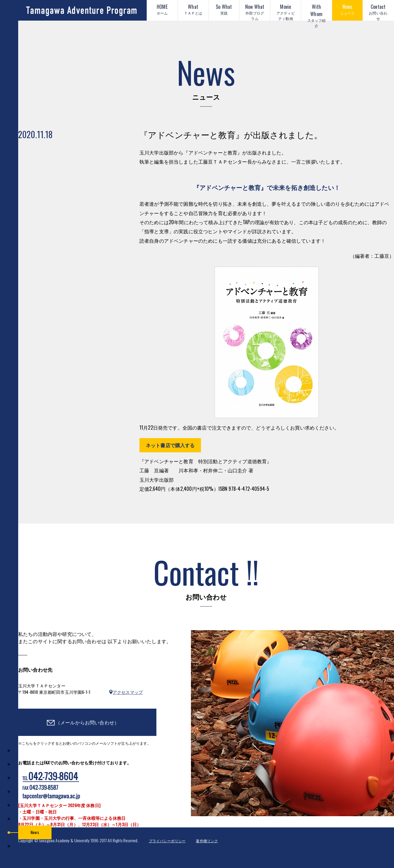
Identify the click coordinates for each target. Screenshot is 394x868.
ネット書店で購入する (170, 445)
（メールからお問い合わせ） (87, 722)
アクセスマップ (128, 692)
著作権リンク (207, 841)
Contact (378, 12)
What (193, 9)
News (347, 9)
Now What (255, 12)
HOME (162, 9)
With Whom (317, 12)
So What (224, 9)
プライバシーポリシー (167, 841)
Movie (286, 12)
